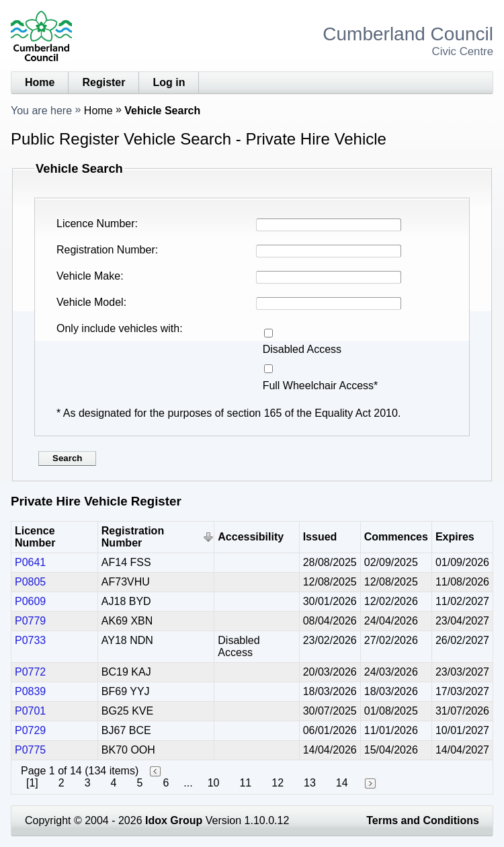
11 (245, 783)
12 (278, 783)
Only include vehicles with (118, 328)
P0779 (30, 621)
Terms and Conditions (423, 820)
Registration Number (106, 250)
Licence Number (96, 224)
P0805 (30, 582)
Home (40, 82)
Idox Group (174, 820)
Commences (396, 537)
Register (103, 82)
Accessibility (251, 537)
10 (214, 783)
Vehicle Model (90, 302)
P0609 (30, 601)
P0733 (30, 640)
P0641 (30, 562)
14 (342, 783)
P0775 (30, 750)
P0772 (30, 672)
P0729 (30, 730)
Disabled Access (302, 349)
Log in (169, 82)
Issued (320, 537)
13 (310, 783)
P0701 (30, 711)
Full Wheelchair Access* (321, 386)
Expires (455, 537)
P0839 (30, 691)
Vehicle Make (88, 276)
